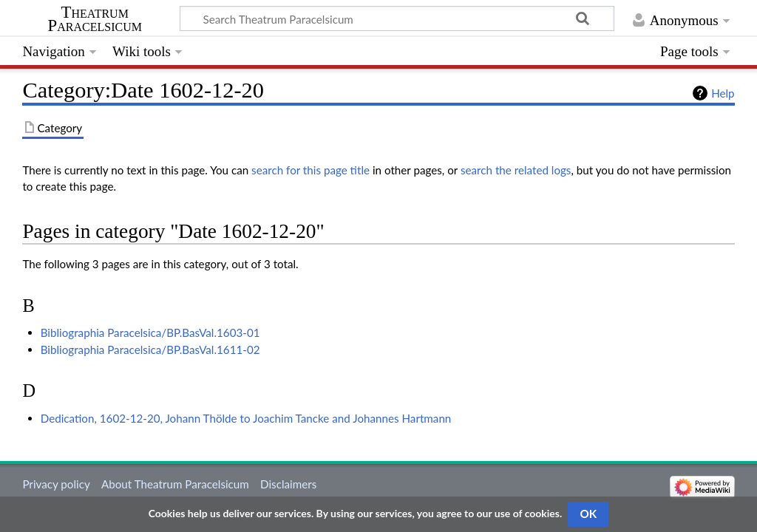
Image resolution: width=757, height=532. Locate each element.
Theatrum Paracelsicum (95, 19)
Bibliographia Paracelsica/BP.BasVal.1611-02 (150, 349)
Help (723, 93)
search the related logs (516, 170)
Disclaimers (288, 484)
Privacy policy (56, 484)
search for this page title (310, 170)
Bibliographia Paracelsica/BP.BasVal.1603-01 (150, 332)
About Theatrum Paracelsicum (175, 484)
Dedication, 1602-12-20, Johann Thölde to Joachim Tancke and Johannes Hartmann (246, 418)
